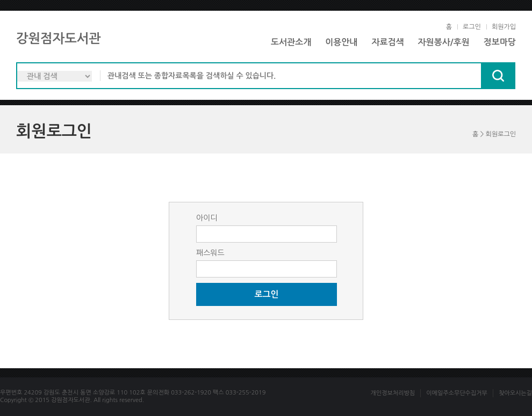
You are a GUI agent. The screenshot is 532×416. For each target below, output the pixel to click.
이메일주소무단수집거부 (457, 393)
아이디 (207, 218)
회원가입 (504, 27)
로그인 (472, 27)
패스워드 (210, 253)
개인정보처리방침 (393, 393)
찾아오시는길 (515, 393)
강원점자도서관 (59, 39)
